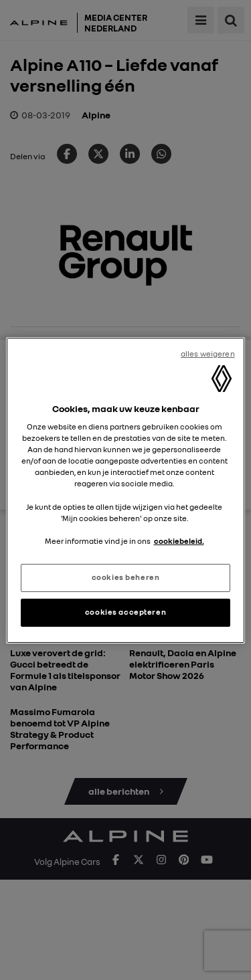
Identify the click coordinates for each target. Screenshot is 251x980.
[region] (125, 490)
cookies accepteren (125, 612)
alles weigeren (208, 353)
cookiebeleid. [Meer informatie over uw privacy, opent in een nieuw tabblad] (179, 541)
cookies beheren (126, 577)
